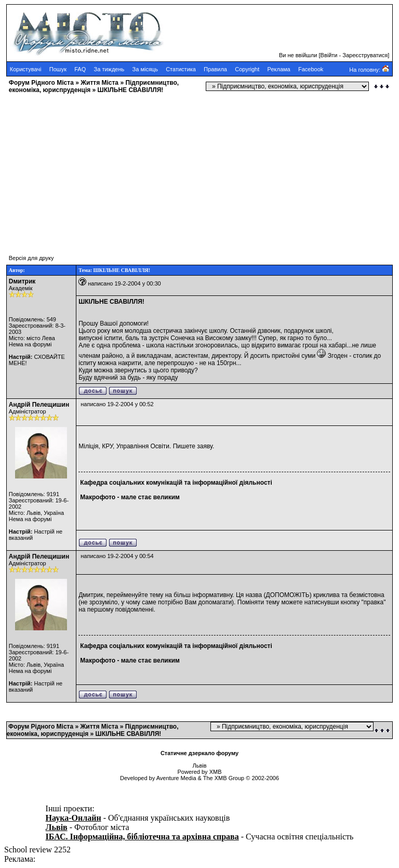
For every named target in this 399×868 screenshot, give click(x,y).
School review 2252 (37, 850)
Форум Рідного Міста (41, 83)
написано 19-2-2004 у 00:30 (124, 283)
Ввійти (329, 55)
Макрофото (98, 497)
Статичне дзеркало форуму (199, 753)
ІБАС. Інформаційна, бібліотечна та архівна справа (142, 837)
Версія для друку (31, 258)
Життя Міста (99, 83)
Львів (57, 827)
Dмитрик (22, 281)
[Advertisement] (199, 169)
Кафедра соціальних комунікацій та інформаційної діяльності (176, 483)
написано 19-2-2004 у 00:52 (117, 404)
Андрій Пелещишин (39, 405)
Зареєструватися (365, 55)
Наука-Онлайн (74, 818)
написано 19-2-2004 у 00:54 (117, 556)
